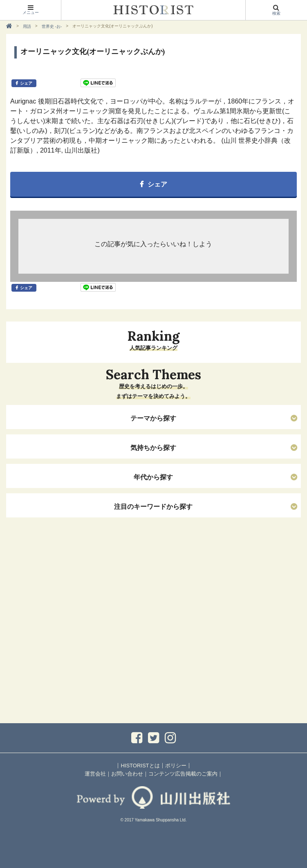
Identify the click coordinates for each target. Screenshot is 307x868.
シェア (26, 83)
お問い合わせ (127, 774)
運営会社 (95, 774)
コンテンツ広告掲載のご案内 (183, 774)
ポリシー (176, 766)
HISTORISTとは (140, 766)
